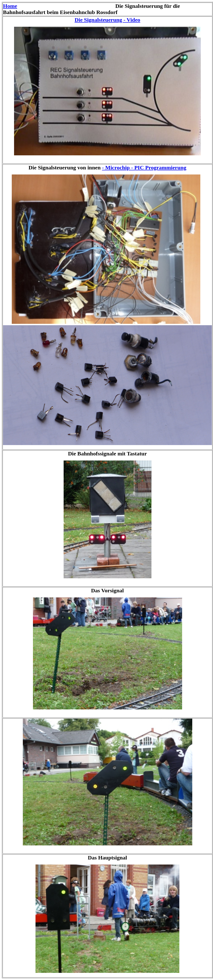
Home (10, 6)
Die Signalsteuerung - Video (108, 20)
